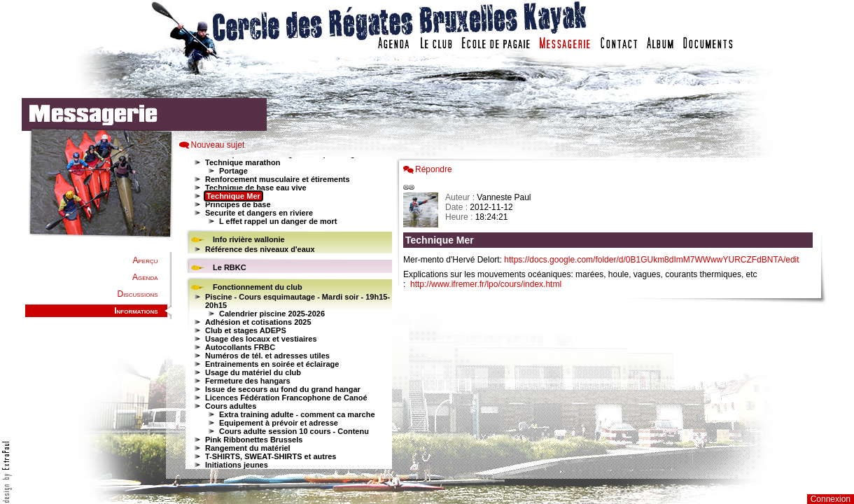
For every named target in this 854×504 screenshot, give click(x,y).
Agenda (145, 277)
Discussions (137, 294)
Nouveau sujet (218, 145)
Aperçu (145, 260)
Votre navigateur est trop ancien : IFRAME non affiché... (287, 315)
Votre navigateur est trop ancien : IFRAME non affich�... (611, 315)
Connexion (831, 499)
